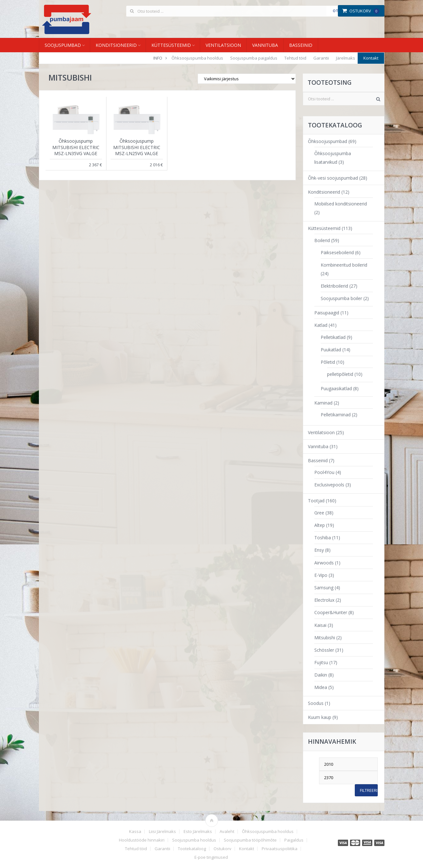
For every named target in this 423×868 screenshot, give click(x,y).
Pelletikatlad (333, 337)
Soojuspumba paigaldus (254, 58)
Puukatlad (331, 350)
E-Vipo (321, 575)
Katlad (321, 325)
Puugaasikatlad (336, 388)
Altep (320, 525)
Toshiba (323, 538)
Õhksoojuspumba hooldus (197, 58)
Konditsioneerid (116, 45)
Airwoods (324, 563)
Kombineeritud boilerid (344, 265)
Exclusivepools (329, 485)
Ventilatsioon (223, 45)
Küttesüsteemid (171, 45)
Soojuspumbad (63, 45)
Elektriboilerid (334, 286)
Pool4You (324, 472)
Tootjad (316, 501)
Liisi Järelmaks (162, 832)
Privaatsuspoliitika (280, 849)
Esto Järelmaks (198, 832)
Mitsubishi (325, 638)
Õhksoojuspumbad (328, 141)
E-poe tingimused (211, 857)
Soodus (316, 703)
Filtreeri (369, 790)
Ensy (319, 550)
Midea (321, 687)
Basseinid (301, 45)
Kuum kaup (320, 717)
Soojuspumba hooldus (194, 840)
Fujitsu (321, 662)
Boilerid (322, 240)
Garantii (321, 58)
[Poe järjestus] (247, 79)
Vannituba (265, 45)
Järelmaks (346, 58)
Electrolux (324, 600)
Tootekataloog (192, 849)
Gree (319, 513)
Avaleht (227, 832)
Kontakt (371, 58)
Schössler (324, 650)
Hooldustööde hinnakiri (142, 840)
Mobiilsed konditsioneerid (341, 204)
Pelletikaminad (336, 415)
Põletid (328, 362)
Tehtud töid (295, 58)
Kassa (135, 832)
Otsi (337, 11)
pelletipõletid (340, 374)
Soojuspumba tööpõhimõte (250, 840)
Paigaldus (294, 840)
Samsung (324, 588)
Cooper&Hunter (331, 612)
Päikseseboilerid (337, 252)
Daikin (321, 675)
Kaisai (320, 625)
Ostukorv (361, 11)
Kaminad (323, 403)
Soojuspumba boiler (341, 298)
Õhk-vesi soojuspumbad (333, 178)
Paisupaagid (327, 313)
